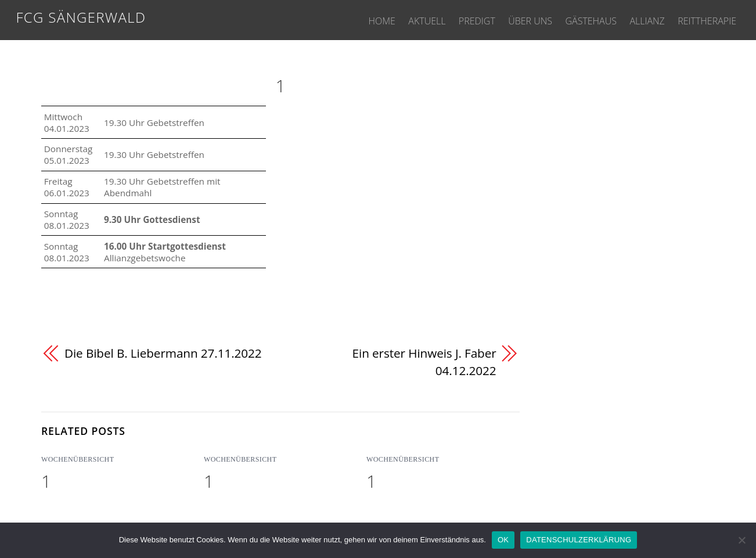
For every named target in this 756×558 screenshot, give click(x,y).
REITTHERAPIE (705, 19)
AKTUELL (407, 19)
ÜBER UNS (517, 19)
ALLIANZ (642, 19)
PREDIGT (461, 19)
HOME (358, 19)
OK (503, 540)
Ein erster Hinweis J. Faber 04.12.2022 (424, 362)
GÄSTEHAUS (582, 19)
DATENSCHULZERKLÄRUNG (579, 540)
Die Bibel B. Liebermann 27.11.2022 (163, 353)
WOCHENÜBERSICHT (78, 460)
